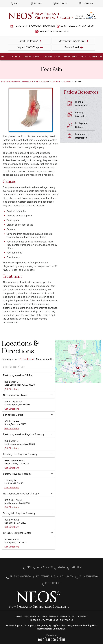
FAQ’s (83, 57)
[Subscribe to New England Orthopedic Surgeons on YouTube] (90, 601)
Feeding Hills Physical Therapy (20, 454)
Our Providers (32, 57)
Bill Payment (86, 125)
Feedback (65, 616)
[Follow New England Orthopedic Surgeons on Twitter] (81, 601)
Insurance (86, 136)
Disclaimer (30, 616)
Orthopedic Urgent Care (72, 41)
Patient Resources (81, 92)
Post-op (86, 115)
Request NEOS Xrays (28, 48)
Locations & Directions (20, 348)
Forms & (86, 104)
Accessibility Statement (44, 620)
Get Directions (12, 389)
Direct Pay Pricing (28, 41)
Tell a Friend (80, 616)
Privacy (43, 616)
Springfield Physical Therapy (19, 513)
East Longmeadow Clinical (18, 375)
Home (19, 616)
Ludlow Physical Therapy (17, 474)
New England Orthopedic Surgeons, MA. (17, 81)
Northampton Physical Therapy (21, 494)
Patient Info (70, 57)
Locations (87, 3)
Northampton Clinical (15, 395)
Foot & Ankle (55, 81)
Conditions (67, 81)
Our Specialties (52, 57)
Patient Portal (72, 48)
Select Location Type (14, 367)
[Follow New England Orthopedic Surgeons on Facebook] (73, 601)
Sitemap (53, 616)
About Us (15, 57)
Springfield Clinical (14, 415)
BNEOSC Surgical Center (17, 533)
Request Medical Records (54, 31)
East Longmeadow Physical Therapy (24, 434)
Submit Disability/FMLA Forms (77, 26)
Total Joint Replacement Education (35, 26)
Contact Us (96, 57)
